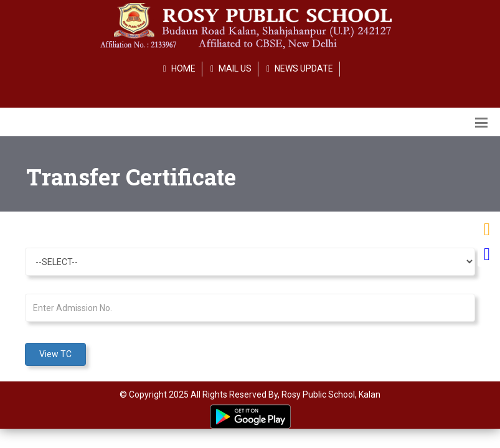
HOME (183, 68)
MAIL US (235, 68)
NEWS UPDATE (304, 68)
